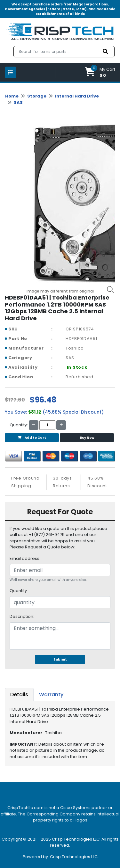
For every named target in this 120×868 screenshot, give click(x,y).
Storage (37, 96)
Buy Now (87, 438)
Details (19, 694)
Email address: (25, 558)
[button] (100, 72)
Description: (22, 616)
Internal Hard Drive (77, 96)
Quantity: (19, 591)
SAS (18, 102)
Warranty (51, 694)
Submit (60, 659)
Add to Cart (32, 438)
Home (12, 96)
